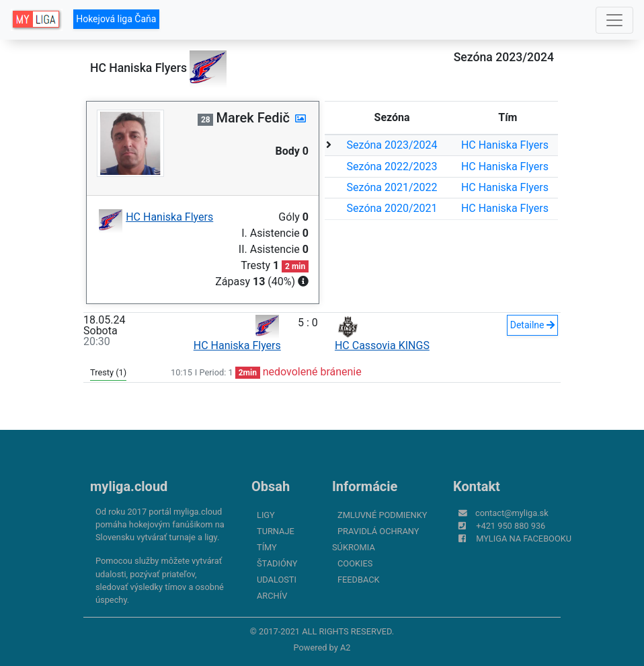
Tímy (267, 547)
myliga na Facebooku (524, 539)
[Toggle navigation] (614, 20)
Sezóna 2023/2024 (392, 145)
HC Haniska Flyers (505, 145)
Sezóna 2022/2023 (392, 166)
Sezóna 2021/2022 (392, 187)
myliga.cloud (129, 486)
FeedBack (359, 580)
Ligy (266, 515)
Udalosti (277, 580)
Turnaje (276, 531)
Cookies (355, 563)
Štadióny (277, 563)
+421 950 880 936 (511, 526)
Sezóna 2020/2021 (392, 208)
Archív (272, 596)
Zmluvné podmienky (382, 515)
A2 (346, 647)
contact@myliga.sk (512, 513)
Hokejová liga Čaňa (116, 19)
